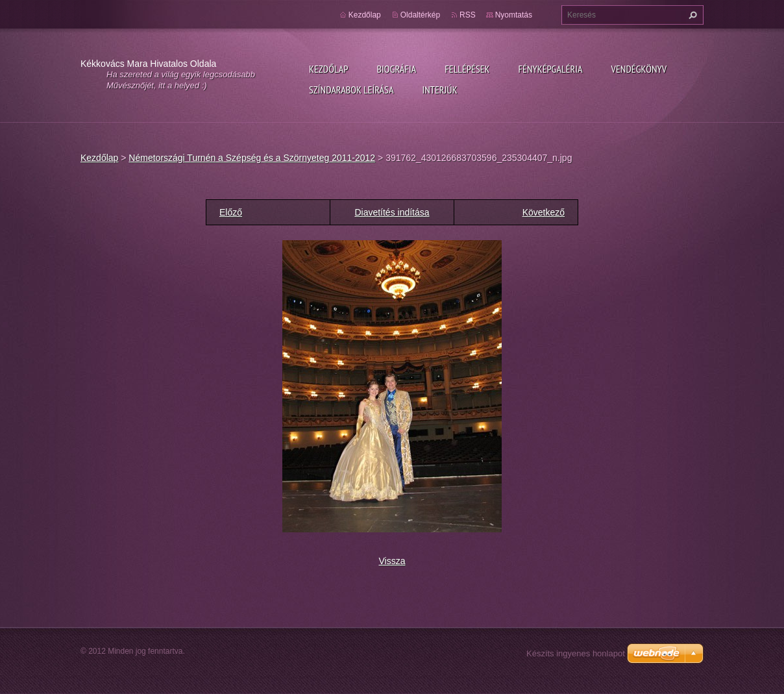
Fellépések (467, 69)
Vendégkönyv (639, 69)
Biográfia (396, 69)
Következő (544, 212)
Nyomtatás (514, 15)
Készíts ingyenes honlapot (576, 653)
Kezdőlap (328, 69)
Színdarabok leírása (351, 90)
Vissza (392, 561)
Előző (231, 212)
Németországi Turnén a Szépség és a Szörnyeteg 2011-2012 (252, 158)
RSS (468, 15)
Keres (691, 15)
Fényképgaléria (551, 69)
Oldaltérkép (420, 15)
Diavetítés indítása (392, 212)
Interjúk (439, 90)
